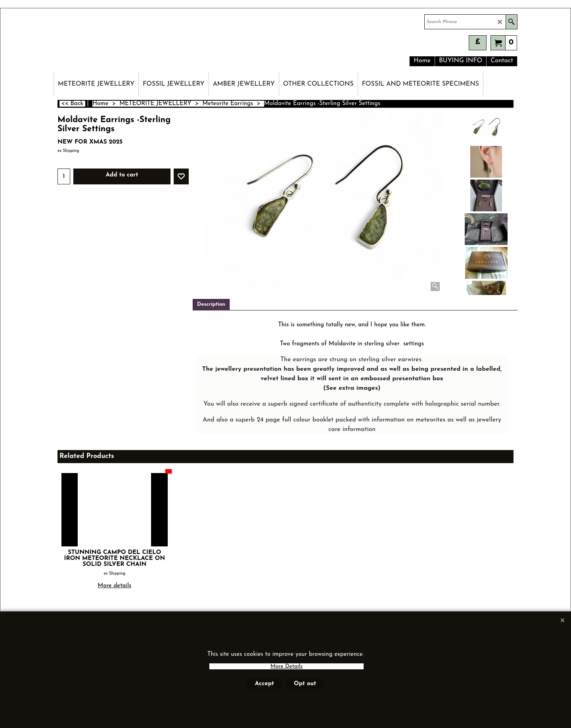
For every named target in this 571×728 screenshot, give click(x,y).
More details (114, 586)
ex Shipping (68, 151)
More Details (286, 666)
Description (211, 304)
